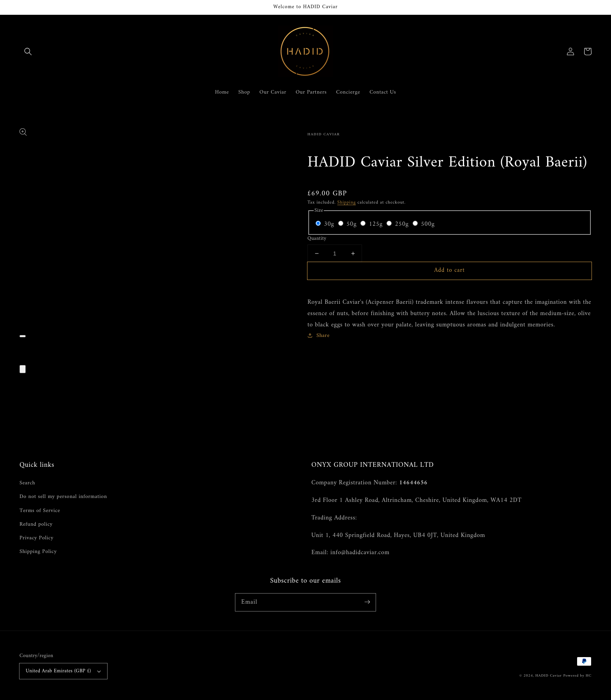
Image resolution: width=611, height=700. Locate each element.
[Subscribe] (367, 602)
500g (428, 224)
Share (319, 336)
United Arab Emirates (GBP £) (63, 671)
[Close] (23, 369)
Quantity (317, 239)
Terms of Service (40, 511)
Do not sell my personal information (63, 497)
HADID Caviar (549, 676)
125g (377, 224)
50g (352, 224)
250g (403, 224)
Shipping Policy (38, 552)
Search (27, 483)
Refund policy (36, 524)
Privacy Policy (36, 538)
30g (330, 224)
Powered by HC (577, 676)
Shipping (347, 203)
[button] (28, 51)
